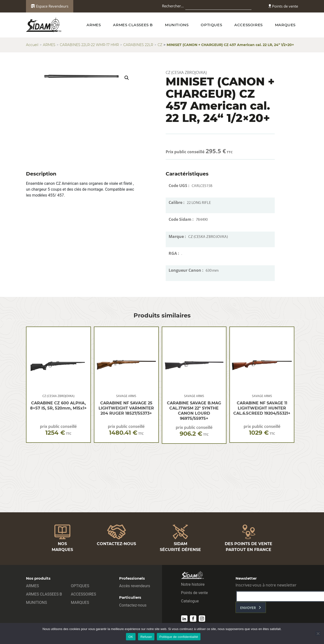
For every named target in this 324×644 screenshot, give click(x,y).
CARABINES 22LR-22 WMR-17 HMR (89, 45)
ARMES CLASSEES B (133, 25)
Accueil (32, 45)
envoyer (248, 608)
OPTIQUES (211, 25)
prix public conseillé (58, 430)
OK (131, 637)
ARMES (94, 25)
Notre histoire (193, 584)
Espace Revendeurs (50, 6)
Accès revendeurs (135, 586)
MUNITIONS (177, 25)
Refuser (146, 637)
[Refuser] (318, 633)
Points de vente (283, 6)
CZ (160, 45)
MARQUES (285, 25)
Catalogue (190, 601)
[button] (127, 78)
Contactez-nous (133, 605)
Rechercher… (173, 6)
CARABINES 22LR (138, 45)
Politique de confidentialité (179, 637)
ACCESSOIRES (249, 25)
